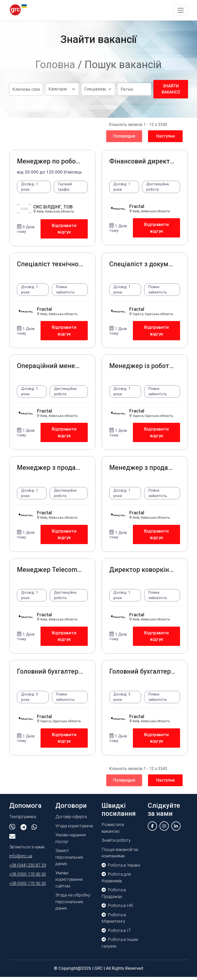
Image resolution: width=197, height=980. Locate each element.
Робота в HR (117, 909)
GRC (99, 971)
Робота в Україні (121, 868)
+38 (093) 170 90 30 (28, 877)
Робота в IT (116, 933)
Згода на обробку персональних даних (73, 905)
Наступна (165, 136)
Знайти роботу (116, 843)
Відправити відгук (64, 229)
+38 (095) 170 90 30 (28, 886)
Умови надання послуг (71, 841)
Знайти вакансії (171, 89)
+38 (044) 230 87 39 (28, 868)
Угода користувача (74, 829)
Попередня (124, 136)
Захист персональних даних (69, 860)
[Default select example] (62, 89)
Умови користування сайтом (69, 882)
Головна (55, 65)
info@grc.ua (21, 859)
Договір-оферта (71, 820)
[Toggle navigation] (181, 10)
